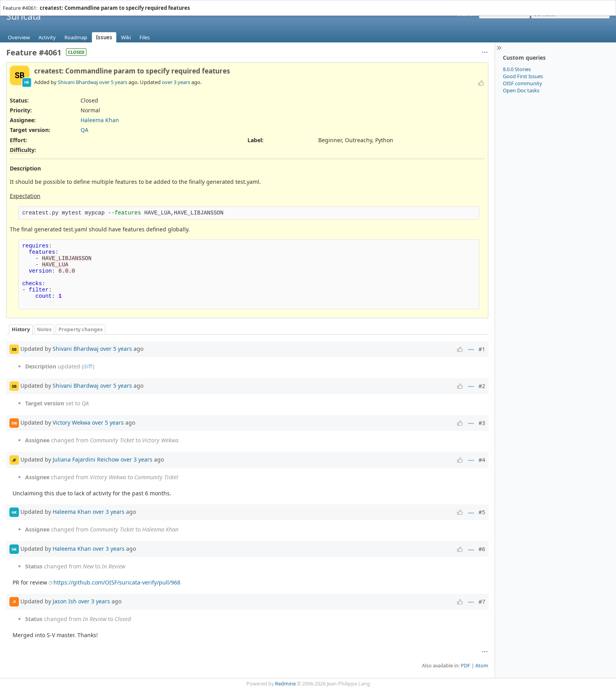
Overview (19, 37)
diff (88, 366)
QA (84, 130)
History (21, 329)
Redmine (285, 684)
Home (11, 4)
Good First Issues (523, 76)
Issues (104, 37)
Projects (30, 4)
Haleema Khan (100, 120)
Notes (44, 329)
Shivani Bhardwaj (78, 82)
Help (48, 4)
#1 (482, 349)
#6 (482, 549)
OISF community (522, 83)
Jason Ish (65, 601)
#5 (482, 512)
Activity (47, 37)
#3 (482, 423)
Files (145, 37)
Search (467, 14)
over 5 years (113, 82)
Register (600, 4)
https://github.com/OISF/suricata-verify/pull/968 (117, 582)
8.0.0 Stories (517, 69)
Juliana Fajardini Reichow (86, 459)
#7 (482, 602)
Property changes (81, 329)
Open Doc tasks (521, 90)
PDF (466, 666)
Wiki (126, 37)
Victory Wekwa (71, 422)
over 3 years (176, 82)
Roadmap (76, 37)
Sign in (580, 4)
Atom (482, 666)
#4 (482, 460)
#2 (482, 386)
